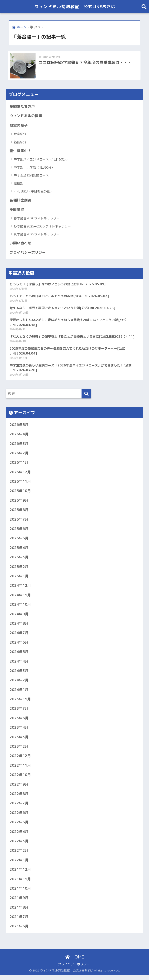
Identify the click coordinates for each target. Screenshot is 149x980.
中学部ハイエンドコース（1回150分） (41, 160)
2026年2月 (19, 455)
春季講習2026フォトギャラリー (37, 219)
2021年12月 (20, 874)
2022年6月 (19, 817)
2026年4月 (19, 436)
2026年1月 (19, 464)
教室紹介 (20, 135)
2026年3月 (19, 445)
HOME (75, 962)
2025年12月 (20, 474)
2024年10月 (20, 607)
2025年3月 (19, 559)
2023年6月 (19, 722)
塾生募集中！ (20, 151)
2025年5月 (19, 540)
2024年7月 (19, 636)
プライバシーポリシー (28, 253)
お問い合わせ (20, 244)
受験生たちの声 (22, 107)
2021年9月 (19, 903)
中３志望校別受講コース (31, 176)
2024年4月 (19, 664)
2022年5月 (19, 826)
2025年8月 (19, 512)
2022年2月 (19, 855)
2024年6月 (19, 645)
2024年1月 (19, 693)
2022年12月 (20, 760)
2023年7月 (19, 712)
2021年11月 (20, 884)
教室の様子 (19, 126)
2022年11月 (20, 769)
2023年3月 (19, 740)
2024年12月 (20, 588)
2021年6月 (19, 931)
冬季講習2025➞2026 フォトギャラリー (42, 227)
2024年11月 (20, 598)
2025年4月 (19, 550)
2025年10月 (20, 493)
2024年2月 (19, 683)
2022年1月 (19, 864)
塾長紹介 (20, 143)
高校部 (18, 184)
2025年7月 (19, 521)
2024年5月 (19, 655)
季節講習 (17, 210)
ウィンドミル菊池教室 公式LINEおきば (75, 7)
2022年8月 (19, 798)
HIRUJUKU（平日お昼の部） (33, 192)
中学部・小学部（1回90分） (34, 168)
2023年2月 (19, 750)
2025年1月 (19, 578)
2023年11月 (20, 702)
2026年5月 (19, 426)
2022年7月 (19, 807)
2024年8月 (19, 626)
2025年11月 (20, 483)
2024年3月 (19, 674)
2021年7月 (19, 922)
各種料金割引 (20, 201)
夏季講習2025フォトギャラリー (37, 235)
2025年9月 (19, 502)
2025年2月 (19, 569)
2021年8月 (19, 912)
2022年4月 (19, 836)
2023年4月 (19, 731)
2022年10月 (20, 779)
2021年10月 (20, 893)
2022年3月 (19, 845)
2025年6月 (19, 531)
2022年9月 (19, 788)
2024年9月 (19, 617)
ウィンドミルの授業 (26, 116)
